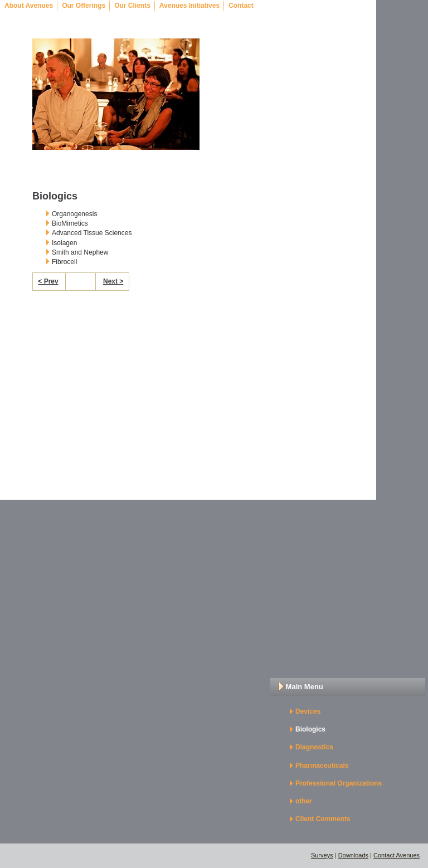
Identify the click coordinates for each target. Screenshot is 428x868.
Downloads (353, 855)
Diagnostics (314, 747)
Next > (113, 281)
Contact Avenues (397, 855)
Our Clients (132, 6)
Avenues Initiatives (189, 6)
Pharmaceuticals (322, 765)
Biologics (310, 729)
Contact (241, 6)
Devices (308, 711)
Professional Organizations (339, 783)
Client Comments (323, 819)
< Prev (48, 281)
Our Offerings (84, 6)
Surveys (322, 855)
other (304, 801)
